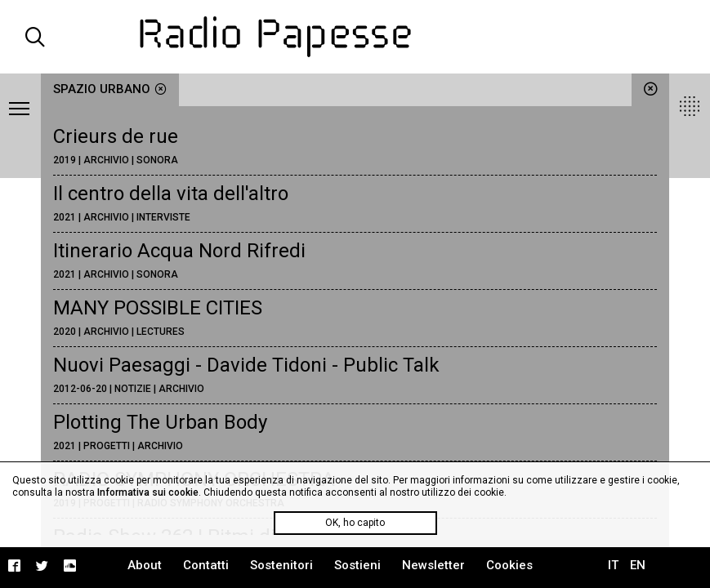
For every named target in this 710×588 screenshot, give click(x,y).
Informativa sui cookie (148, 492)
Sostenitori (281, 565)
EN (638, 565)
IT (613, 565)
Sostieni (357, 565)
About (145, 565)
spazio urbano (110, 89)
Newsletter (433, 565)
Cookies (509, 565)
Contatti (206, 565)
